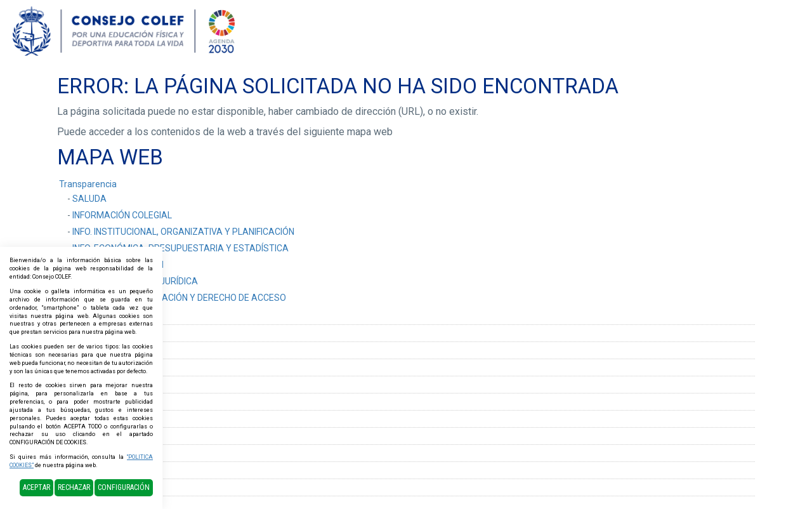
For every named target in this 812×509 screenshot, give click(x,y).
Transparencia (88, 184)
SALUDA (89, 199)
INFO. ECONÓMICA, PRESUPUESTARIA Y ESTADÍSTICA (180, 248)
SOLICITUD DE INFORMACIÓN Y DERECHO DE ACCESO (179, 298)
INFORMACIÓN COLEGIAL (122, 215)
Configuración (124, 487)
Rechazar (74, 487)
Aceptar (36, 487)
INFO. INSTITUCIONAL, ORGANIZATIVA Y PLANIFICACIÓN (183, 232)
